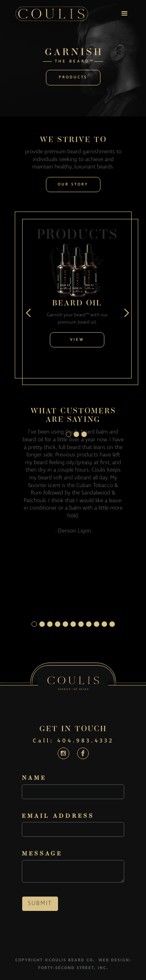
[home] (52, 14)
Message (42, 854)
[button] (125, 14)
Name (34, 778)
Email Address (58, 816)
